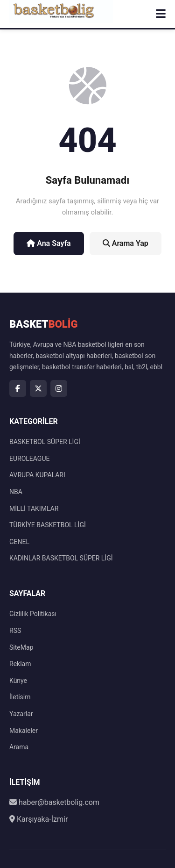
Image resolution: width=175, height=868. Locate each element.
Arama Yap (126, 243)
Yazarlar (21, 714)
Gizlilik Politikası (33, 614)
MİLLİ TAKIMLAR (34, 509)
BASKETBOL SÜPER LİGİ (45, 442)
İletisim (20, 697)
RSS (15, 631)
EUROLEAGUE (29, 459)
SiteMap (21, 647)
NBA (16, 492)
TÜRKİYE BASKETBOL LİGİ (48, 525)
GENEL (19, 542)
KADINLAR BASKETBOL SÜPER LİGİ (61, 558)
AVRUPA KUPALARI (37, 475)
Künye (18, 681)
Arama (19, 747)
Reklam (20, 664)
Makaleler (24, 731)
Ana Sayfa (49, 243)
